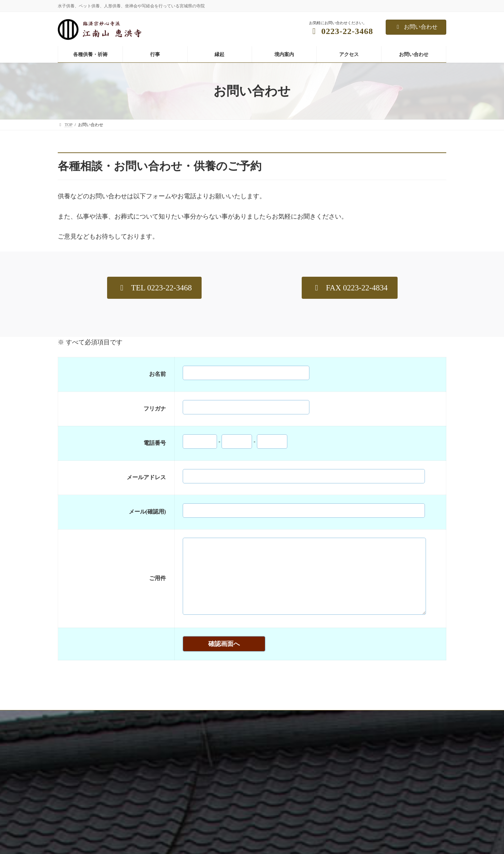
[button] (154, 288)
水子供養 (203, 808)
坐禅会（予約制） (343, 820)
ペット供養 (205, 832)
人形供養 (203, 844)
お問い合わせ (416, 27)
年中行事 (335, 808)
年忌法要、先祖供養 (213, 820)
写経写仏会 (337, 832)
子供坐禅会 (337, 844)
